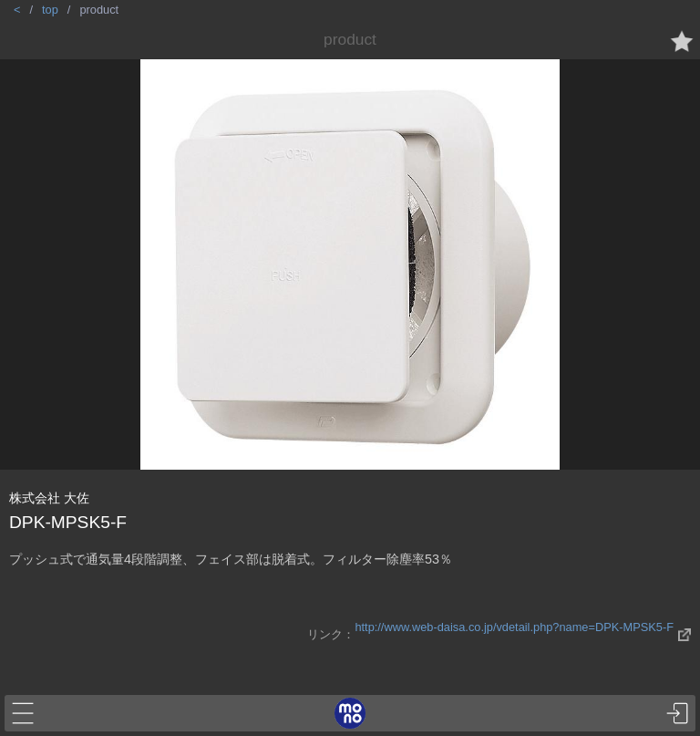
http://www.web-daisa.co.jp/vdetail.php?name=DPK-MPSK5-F (514, 627)
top (50, 10)
